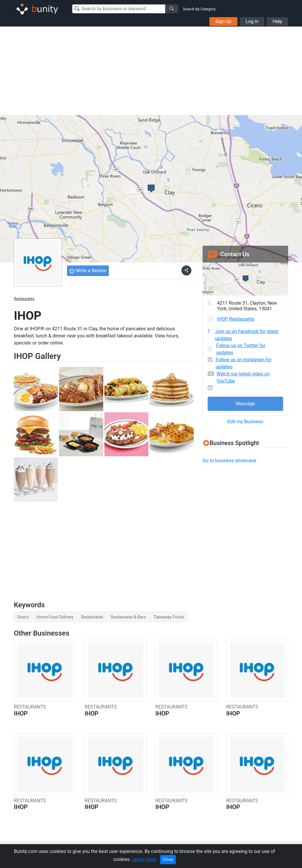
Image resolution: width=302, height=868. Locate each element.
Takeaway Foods (169, 617)
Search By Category (199, 9)
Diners (23, 617)
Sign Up (223, 21)
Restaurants (24, 299)
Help (277, 21)
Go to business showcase (229, 461)
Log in (252, 21)
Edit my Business (245, 422)
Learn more (144, 859)
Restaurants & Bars (128, 617)
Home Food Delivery (55, 617)
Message (245, 404)
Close (168, 859)
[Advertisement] (151, 71)
